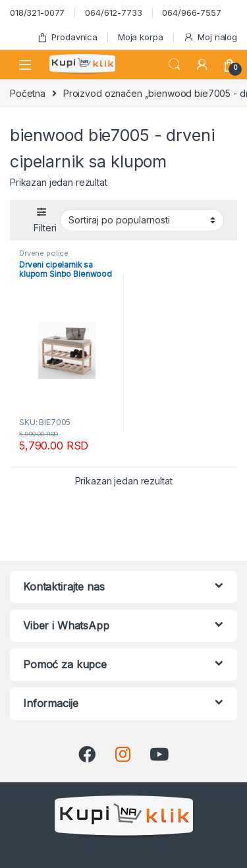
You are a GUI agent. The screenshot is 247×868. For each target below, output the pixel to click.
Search (175, 65)
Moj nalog (210, 37)
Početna (28, 93)
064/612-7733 (113, 13)
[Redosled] (142, 220)
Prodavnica (67, 37)
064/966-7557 (191, 13)
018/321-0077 (37, 13)
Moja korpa (141, 37)
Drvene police (44, 253)
